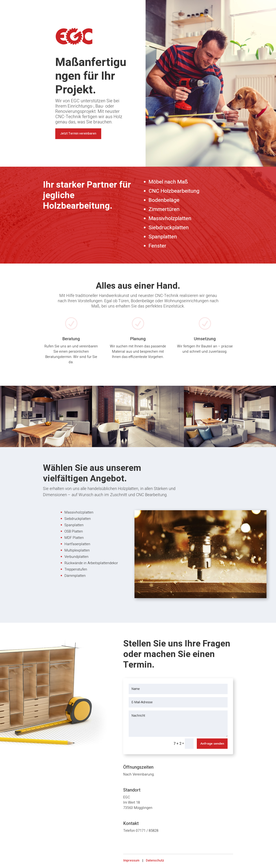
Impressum (131, 861)
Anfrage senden (212, 743)
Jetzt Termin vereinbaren (78, 134)
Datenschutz (155, 861)
